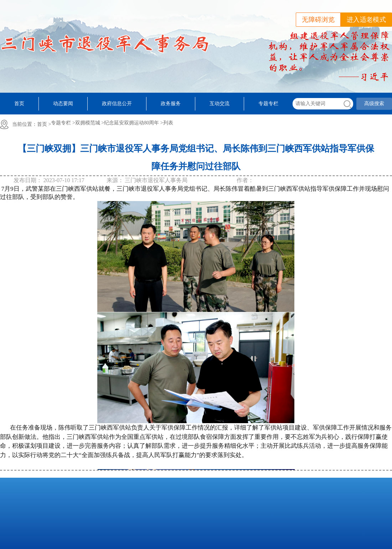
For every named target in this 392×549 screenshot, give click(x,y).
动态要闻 (63, 104)
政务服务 (171, 104)
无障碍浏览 (318, 20)
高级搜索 (374, 104)
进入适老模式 (366, 20)
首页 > (44, 124)
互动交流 (220, 104)
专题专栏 (268, 104)
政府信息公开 (117, 104)
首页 (19, 104)
